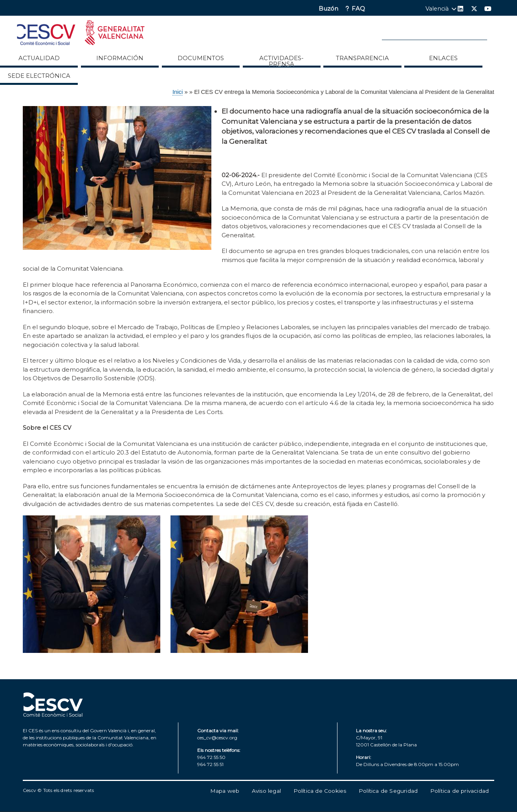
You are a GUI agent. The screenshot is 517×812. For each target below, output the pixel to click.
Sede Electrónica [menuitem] (39, 76)
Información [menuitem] (120, 58)
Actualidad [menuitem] (39, 58)
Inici (178, 92)
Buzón (328, 9)
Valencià (437, 9)
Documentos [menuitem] (201, 58)
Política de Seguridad (388, 791)
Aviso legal (266, 791)
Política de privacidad (459, 791)
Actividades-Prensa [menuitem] (281, 61)
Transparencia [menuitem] (362, 58)
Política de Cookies (320, 791)
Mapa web (225, 791)
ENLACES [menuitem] (443, 58)
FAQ (358, 9)
